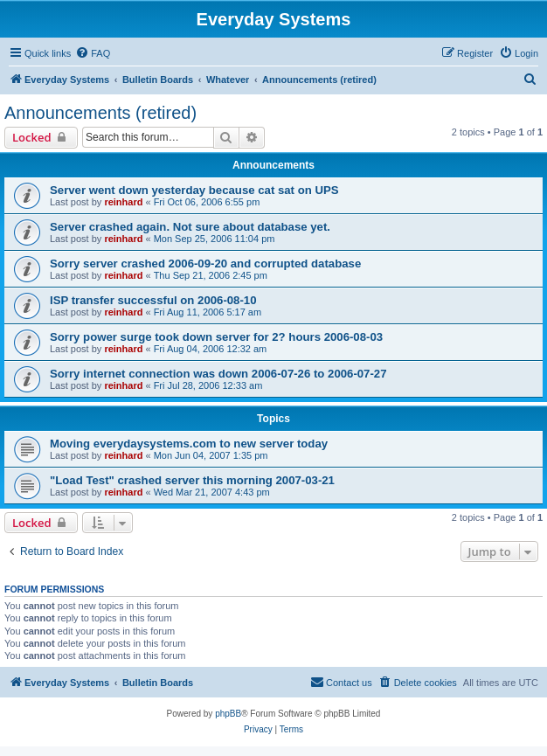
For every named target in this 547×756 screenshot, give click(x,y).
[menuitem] (93, 53)
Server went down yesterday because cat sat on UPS (194, 190)
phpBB (228, 714)
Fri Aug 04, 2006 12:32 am (211, 349)
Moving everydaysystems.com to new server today (189, 444)
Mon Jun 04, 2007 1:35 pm (211, 455)
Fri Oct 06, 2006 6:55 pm (207, 202)
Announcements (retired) (100, 113)
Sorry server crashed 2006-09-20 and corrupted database (205, 264)
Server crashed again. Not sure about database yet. (190, 227)
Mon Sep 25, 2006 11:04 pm (215, 239)
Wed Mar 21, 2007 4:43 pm (212, 492)
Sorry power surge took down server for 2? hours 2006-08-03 (216, 337)
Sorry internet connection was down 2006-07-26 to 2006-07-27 (218, 374)
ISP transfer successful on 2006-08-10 (153, 300)
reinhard (123, 202)
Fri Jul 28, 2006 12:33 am (208, 385)
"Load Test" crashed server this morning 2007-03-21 (192, 480)
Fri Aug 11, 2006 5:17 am (208, 312)
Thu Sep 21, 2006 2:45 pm (211, 275)
